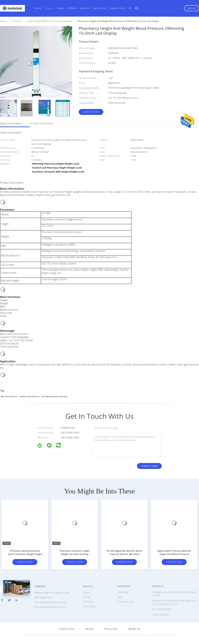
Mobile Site (135, 629)
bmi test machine (9, 397)
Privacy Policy (111, 629)
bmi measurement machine (55, 397)
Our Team (88, 602)
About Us (85, 8)
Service (87, 597)
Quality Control (117, 8)
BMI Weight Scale (43, 597)
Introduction (89, 606)
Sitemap (89, 629)
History (87, 592)
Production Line (126, 602)
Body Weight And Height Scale (50, 607)
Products (49, 8)
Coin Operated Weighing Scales (51, 602)
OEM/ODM (123, 592)
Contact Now (91, 112)
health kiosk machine (30, 397)
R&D (120, 597)
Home (38, 8)
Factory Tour (99, 8)
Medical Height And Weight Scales (52, 593)
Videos (61, 8)
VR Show (72, 8)
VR (130, 8)
